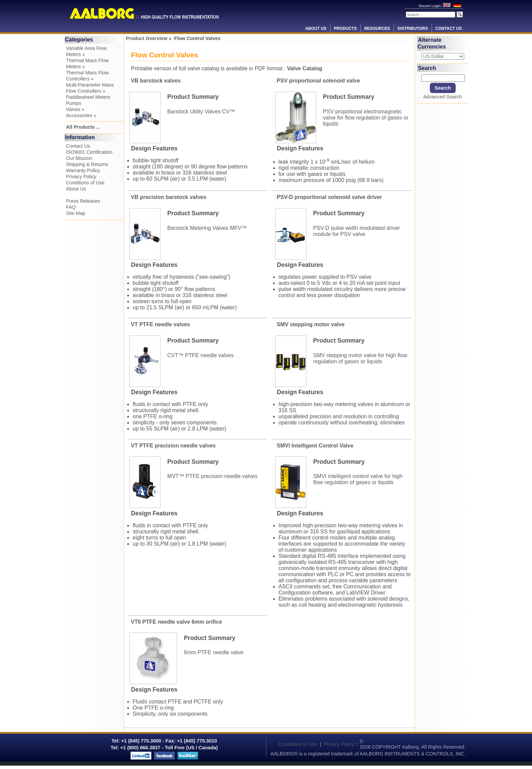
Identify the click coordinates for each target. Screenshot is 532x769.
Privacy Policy (81, 177)
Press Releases (83, 201)
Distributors (413, 29)
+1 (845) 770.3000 (140, 741)
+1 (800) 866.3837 (140, 748)
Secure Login (430, 6)
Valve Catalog (305, 68)
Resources (377, 29)
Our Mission (79, 158)
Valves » (75, 109)
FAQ (71, 207)
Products (345, 29)
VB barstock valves (156, 81)
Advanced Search (442, 97)
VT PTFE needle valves (160, 324)
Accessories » (81, 115)
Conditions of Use (85, 183)
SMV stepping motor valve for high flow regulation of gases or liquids (360, 358)
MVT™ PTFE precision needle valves (212, 476)
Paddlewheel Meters (88, 97)
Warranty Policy (83, 170)
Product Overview (147, 38)
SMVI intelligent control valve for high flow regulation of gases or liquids (358, 479)
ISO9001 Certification (89, 152)
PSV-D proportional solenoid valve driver (329, 197)
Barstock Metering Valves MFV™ (207, 228)
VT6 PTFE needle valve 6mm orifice (177, 622)
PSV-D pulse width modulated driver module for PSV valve (357, 231)
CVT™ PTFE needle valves (201, 355)
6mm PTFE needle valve (214, 652)
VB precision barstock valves (169, 197)
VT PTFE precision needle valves (173, 446)
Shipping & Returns (87, 164)
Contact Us (449, 29)
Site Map (76, 213)
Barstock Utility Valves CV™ (201, 111)
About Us (316, 29)
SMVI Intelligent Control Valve (315, 446)
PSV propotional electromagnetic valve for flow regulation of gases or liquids (366, 117)
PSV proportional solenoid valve (318, 81)
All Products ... (83, 127)
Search (427, 68)
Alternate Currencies (432, 43)
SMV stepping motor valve (311, 324)
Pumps (74, 103)
